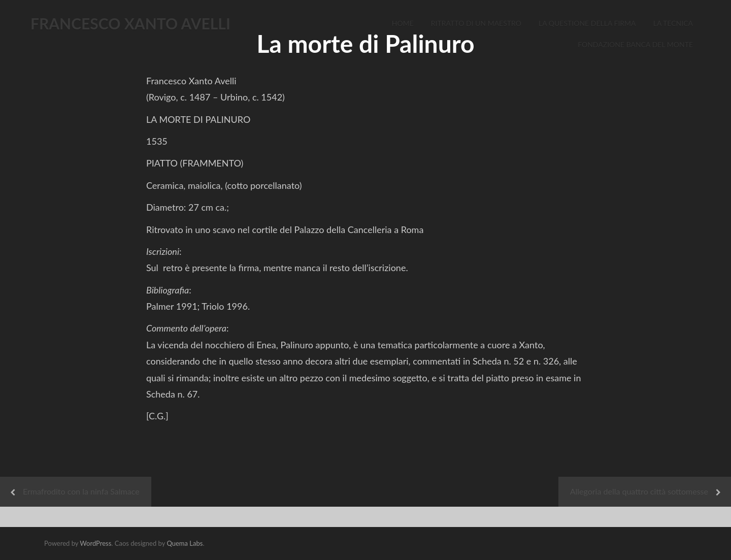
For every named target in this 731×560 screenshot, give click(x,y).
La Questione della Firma (587, 23)
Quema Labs (185, 543)
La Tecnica (673, 23)
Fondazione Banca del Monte (635, 44)
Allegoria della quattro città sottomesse (639, 491)
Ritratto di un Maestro (476, 23)
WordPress (95, 543)
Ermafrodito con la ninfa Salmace (81, 491)
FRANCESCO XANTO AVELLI (130, 23)
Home (403, 23)
